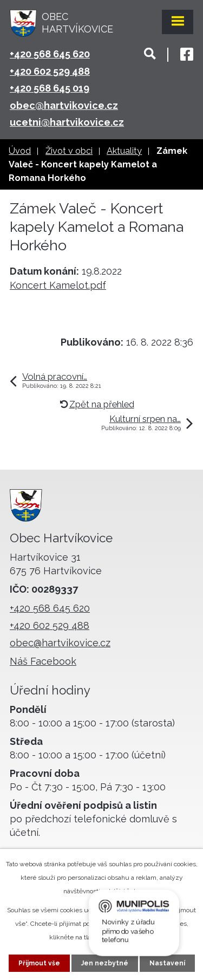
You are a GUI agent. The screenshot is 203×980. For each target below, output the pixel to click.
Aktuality (124, 151)
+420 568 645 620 (50, 54)
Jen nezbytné (105, 963)
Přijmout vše (39, 963)
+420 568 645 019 (50, 88)
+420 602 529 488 (50, 71)
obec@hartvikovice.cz (64, 105)
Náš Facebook (43, 661)
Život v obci (69, 151)
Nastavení (167, 963)
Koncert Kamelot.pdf (58, 285)
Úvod (20, 151)
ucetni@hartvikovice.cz (67, 122)
